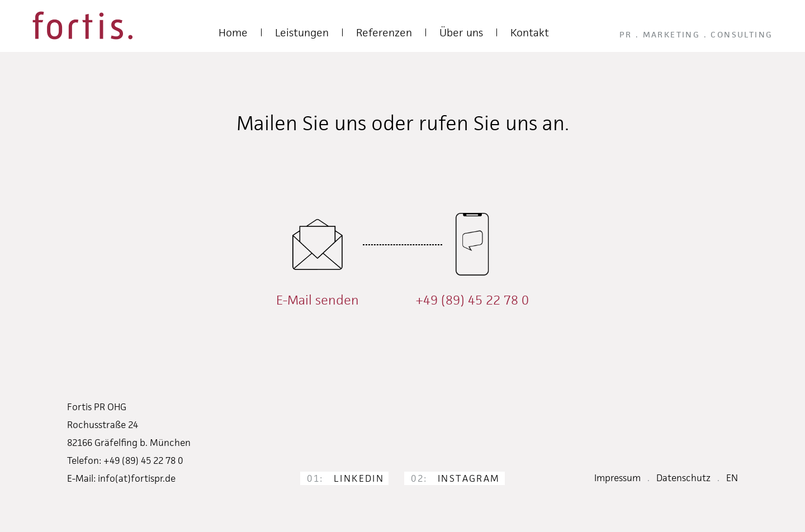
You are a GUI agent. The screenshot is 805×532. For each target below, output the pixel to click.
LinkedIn (345, 478)
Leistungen (302, 33)
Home (233, 33)
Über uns (461, 33)
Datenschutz (683, 478)
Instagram (455, 478)
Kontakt (530, 33)
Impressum (617, 478)
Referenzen (384, 33)
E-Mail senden (318, 300)
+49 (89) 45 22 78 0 (472, 300)
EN (732, 478)
